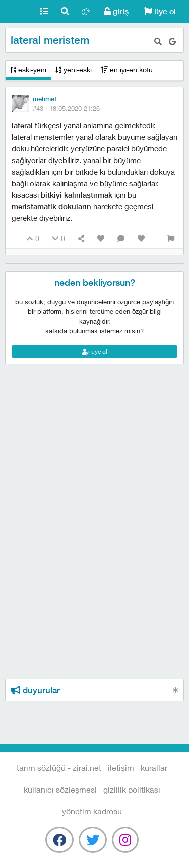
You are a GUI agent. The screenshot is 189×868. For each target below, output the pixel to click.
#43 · (66, 108)
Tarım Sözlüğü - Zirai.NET (17, 12)
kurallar (154, 768)
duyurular (35, 690)
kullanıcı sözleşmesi (60, 789)
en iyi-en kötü (127, 70)
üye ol (160, 11)
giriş (116, 11)
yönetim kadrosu (92, 811)
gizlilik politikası (132, 789)
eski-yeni (28, 70)
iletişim (121, 768)
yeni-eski (74, 70)
